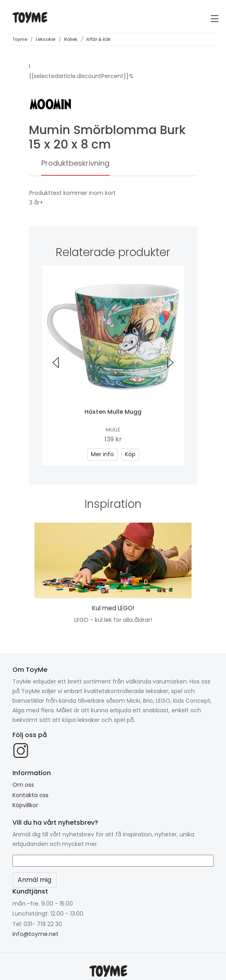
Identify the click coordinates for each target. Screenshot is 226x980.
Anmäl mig (34, 880)
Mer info (102, 454)
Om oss (23, 785)
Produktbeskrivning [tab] (75, 163)
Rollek (71, 39)
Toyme (20, 39)
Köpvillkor (25, 805)
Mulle (113, 430)
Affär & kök (98, 39)
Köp (130, 454)
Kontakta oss (30, 795)
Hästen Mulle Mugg (113, 412)
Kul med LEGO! (113, 608)
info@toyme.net (35, 934)
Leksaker (46, 39)
